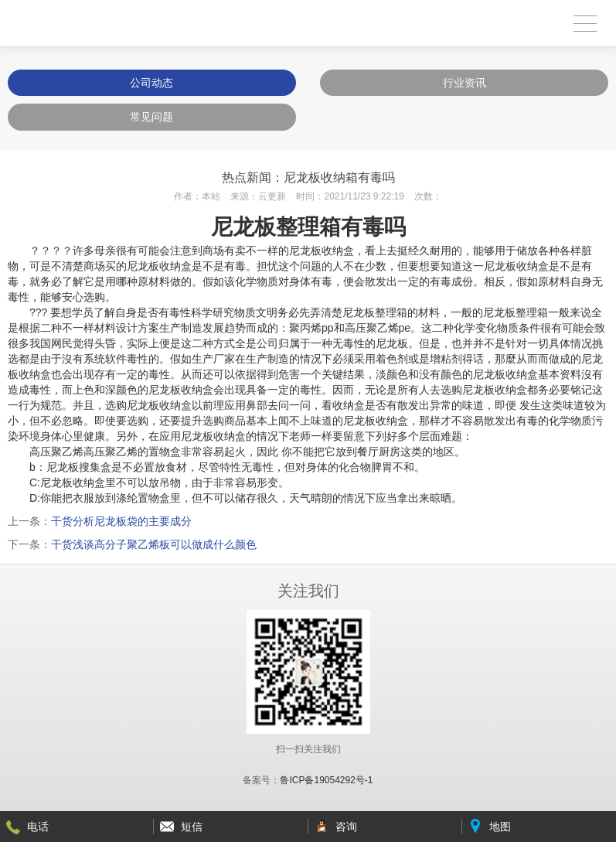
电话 (38, 827)
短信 (192, 827)
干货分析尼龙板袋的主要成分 (121, 521)
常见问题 (151, 117)
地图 (500, 827)
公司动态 (151, 83)
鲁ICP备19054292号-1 (326, 780)
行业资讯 (465, 83)
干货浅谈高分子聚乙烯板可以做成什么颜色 (154, 544)
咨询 (346, 827)
